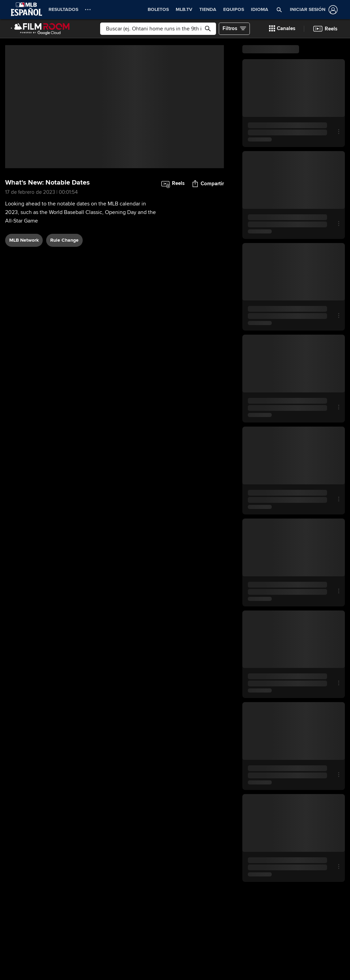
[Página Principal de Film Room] (40, 29)
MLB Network (24, 240)
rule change (64, 240)
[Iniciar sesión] (312, 10)
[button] (279, 10)
